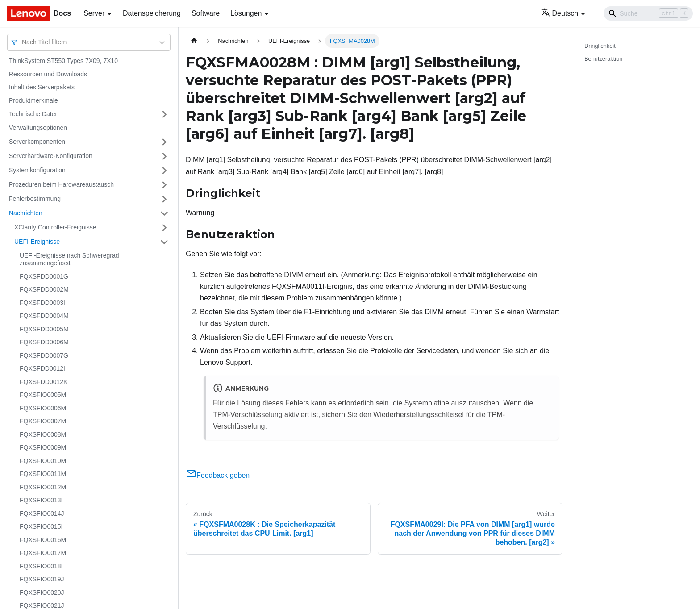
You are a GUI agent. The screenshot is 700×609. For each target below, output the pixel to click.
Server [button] (94, 13)
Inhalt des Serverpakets (42, 87)
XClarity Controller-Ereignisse (55, 227)
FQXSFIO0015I (41, 526)
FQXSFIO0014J (42, 513)
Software (206, 13)
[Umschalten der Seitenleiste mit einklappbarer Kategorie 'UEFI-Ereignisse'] (164, 242)
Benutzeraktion (603, 59)
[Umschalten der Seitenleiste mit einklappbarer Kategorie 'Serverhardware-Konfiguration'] (164, 156)
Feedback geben (218, 475)
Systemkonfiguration (37, 170)
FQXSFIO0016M (43, 540)
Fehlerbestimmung (35, 199)
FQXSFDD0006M (44, 342)
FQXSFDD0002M (44, 289)
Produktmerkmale (33, 100)
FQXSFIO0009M (43, 447)
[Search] (648, 13)
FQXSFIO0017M (43, 553)
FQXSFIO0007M (43, 421)
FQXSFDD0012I (42, 368)
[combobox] (23, 42)
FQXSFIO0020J (42, 592)
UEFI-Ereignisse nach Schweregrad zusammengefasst (69, 259)
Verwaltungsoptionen (38, 128)
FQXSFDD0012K (44, 382)
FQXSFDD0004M (44, 316)
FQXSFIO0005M (43, 395)
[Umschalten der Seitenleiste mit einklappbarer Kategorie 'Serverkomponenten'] (164, 142)
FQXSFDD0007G (44, 355)
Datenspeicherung (152, 13)
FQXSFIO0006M (43, 408)
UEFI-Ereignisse (37, 242)
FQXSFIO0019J (42, 579)
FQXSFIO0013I (41, 500)
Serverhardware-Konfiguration (51, 156)
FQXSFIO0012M (43, 487)
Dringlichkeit (600, 46)
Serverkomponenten (37, 142)
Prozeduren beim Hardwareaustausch (61, 184)
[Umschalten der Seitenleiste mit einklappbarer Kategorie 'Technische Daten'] (164, 114)
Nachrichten (26, 213)
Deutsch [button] (560, 13)
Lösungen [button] (246, 13)
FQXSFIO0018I (41, 566)
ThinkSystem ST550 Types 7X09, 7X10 (63, 61)
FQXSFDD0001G (44, 276)
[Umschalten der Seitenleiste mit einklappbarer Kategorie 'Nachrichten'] (164, 213)
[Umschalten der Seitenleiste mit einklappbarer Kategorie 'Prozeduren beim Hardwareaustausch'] (164, 185)
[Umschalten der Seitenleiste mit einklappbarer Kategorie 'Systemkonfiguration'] (164, 171)
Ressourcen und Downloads (48, 74)
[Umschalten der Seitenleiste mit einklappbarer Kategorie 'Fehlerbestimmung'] (164, 199)
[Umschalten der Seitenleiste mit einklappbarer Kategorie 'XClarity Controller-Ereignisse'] (164, 228)
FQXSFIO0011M (43, 474)
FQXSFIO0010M (43, 461)
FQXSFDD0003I (42, 303)
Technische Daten (34, 114)
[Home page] (194, 41)
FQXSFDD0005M (44, 329)
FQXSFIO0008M (43, 434)
